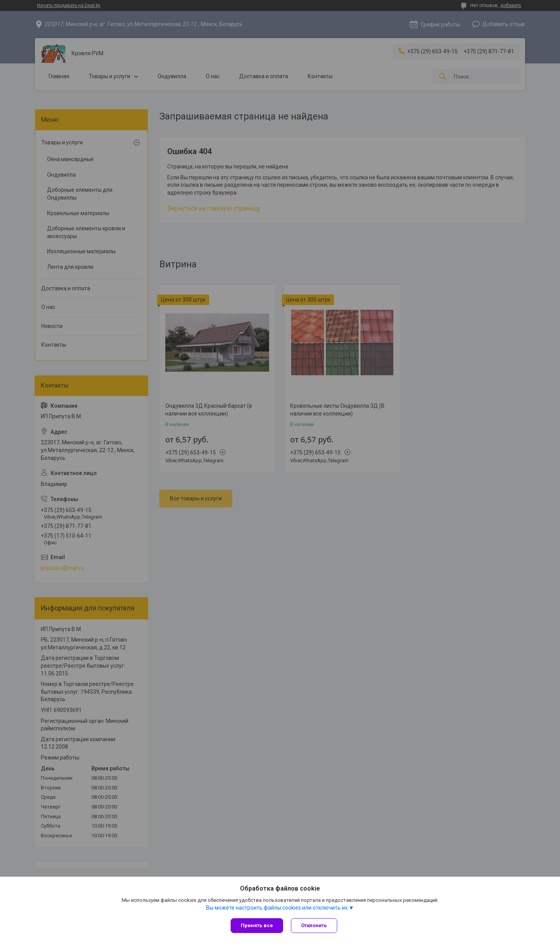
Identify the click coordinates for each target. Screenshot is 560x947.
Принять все (257, 925)
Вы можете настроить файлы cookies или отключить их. (277, 908)
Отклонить (314, 925)
